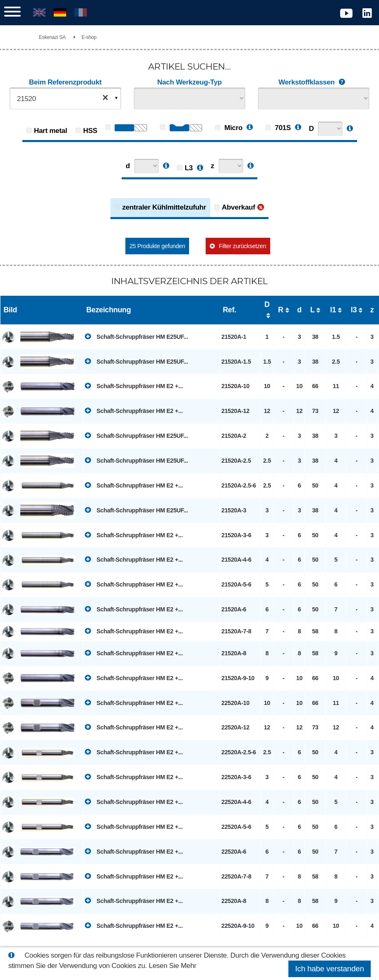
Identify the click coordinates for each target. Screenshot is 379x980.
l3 (354, 310)
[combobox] (65, 98)
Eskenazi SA (52, 37)
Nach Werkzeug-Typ (189, 82)
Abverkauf (238, 207)
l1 (333, 310)
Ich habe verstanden (329, 969)
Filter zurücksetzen (242, 246)
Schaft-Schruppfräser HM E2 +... (134, 386)
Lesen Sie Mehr (173, 966)
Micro (229, 128)
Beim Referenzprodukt (65, 82)
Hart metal (50, 131)
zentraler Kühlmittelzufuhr (164, 207)
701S (278, 128)
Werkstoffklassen (314, 82)
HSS (90, 131)
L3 (188, 168)
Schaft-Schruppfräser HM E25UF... (136, 336)
